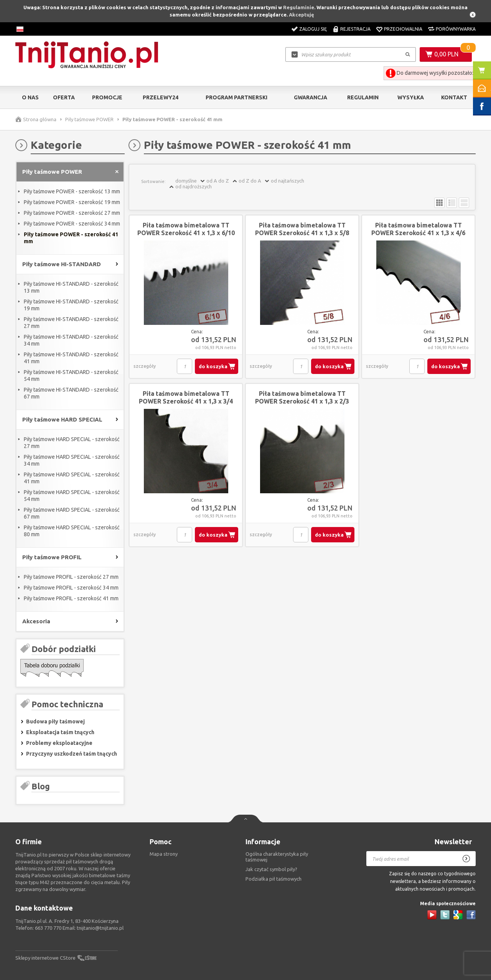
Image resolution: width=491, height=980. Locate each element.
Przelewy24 (161, 97)
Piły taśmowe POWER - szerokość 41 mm (71, 238)
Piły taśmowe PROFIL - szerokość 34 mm (71, 588)
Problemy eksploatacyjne (59, 743)
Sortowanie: (153, 181)
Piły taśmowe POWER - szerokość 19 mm (72, 202)
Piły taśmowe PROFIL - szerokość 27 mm (71, 577)
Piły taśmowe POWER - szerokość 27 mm (72, 213)
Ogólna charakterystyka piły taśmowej (277, 857)
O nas (30, 97)
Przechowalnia (403, 29)
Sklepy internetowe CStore (45, 958)
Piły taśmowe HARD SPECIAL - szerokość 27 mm (72, 443)
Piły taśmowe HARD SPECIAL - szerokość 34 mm (72, 460)
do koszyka (213, 366)
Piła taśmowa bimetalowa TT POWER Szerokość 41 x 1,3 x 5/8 (302, 229)
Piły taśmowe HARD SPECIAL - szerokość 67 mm (72, 513)
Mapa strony (164, 854)
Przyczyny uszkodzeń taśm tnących (72, 754)
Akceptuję (302, 15)
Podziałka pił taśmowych (274, 879)
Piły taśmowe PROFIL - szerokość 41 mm (71, 598)
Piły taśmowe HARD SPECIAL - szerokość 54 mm (72, 496)
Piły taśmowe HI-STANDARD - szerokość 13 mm (71, 287)
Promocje (107, 97)
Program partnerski (236, 97)
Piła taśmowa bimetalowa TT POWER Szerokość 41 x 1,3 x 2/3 (302, 397)
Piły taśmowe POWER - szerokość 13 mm (72, 191)
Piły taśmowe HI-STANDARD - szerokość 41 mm (71, 358)
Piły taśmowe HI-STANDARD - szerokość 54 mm (71, 376)
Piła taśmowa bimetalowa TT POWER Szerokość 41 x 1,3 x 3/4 (186, 397)
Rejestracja (355, 29)
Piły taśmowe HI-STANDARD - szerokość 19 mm (71, 305)
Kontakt (454, 97)
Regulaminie (299, 7)
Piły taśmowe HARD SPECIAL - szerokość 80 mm (72, 531)
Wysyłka (411, 97)
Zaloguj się (313, 29)
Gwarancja (311, 97)
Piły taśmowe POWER (89, 119)
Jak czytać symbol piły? (271, 869)
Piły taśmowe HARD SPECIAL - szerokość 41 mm (72, 478)
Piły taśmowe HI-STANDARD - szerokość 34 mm (71, 340)
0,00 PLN (446, 54)
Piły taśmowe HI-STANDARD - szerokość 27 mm (71, 323)
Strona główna (40, 119)
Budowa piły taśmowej (55, 721)
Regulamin (363, 97)
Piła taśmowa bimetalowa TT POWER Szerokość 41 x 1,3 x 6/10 (186, 229)
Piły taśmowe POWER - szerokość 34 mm (72, 224)
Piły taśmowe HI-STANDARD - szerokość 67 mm (71, 393)
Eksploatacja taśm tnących (60, 732)
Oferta (64, 97)
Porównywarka (456, 29)
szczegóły (145, 366)
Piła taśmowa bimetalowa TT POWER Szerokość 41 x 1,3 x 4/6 (418, 229)
